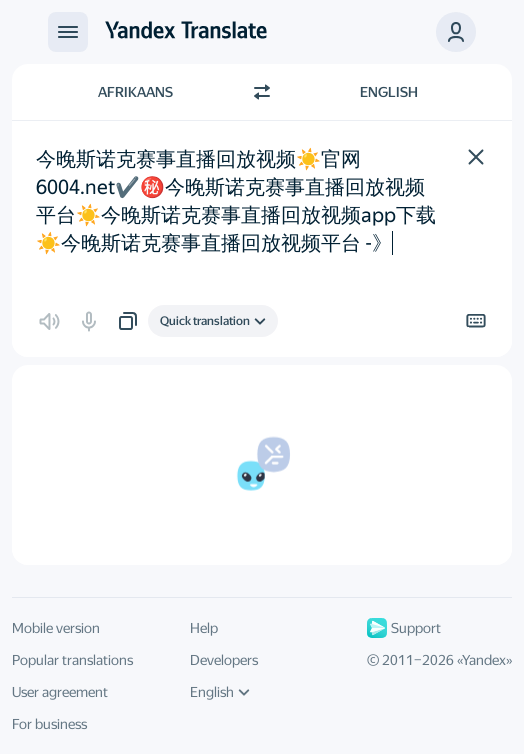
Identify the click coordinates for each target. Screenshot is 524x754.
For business (49, 724)
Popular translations (72, 660)
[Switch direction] (262, 92)
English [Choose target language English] (389, 92)
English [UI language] (220, 692)
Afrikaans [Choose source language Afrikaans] (135, 92)
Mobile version (56, 628)
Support (404, 628)
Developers (224, 660)
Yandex (484, 660)
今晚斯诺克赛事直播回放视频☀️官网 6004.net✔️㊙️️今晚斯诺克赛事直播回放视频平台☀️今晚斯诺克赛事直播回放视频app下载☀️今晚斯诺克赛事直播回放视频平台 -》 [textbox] (236, 201)
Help (204, 628)
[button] (456, 32)
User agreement (60, 692)
